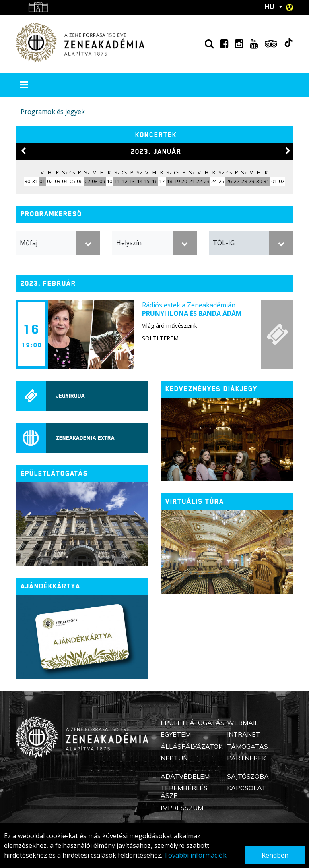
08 (95, 181)
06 (80, 181)
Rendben (275, 855)
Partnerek (246, 758)
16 (154, 181)
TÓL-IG (224, 243)
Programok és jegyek (53, 112)
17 (162, 181)
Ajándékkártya (50, 586)
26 (229, 181)
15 (147, 181)
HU (270, 7)
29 (251, 181)
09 (102, 181)
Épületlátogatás (193, 723)
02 (50, 181)
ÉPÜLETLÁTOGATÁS (54, 473)
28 (244, 181)
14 (140, 181)
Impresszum (182, 808)
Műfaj (29, 243)
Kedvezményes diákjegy (211, 389)
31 (266, 181)
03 (58, 181)
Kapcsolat (246, 788)
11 (117, 181)
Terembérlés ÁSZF (184, 792)
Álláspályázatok (192, 746)
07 (87, 181)
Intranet (244, 734)
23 (207, 181)
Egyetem (176, 734)
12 (125, 181)
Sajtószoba (248, 776)
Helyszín (129, 243)
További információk (195, 855)
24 (214, 181)
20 (184, 181)
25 (222, 181)
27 (237, 181)
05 (72, 181)
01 (42, 181)
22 (199, 181)
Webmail (243, 723)
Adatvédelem (185, 776)
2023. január (156, 152)
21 (192, 181)
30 (259, 181)
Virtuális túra (195, 502)
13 (132, 181)
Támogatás (247, 746)
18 (169, 181)
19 (177, 181)
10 (109, 181)
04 (65, 181)
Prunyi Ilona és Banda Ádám (192, 313)
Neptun (174, 758)
